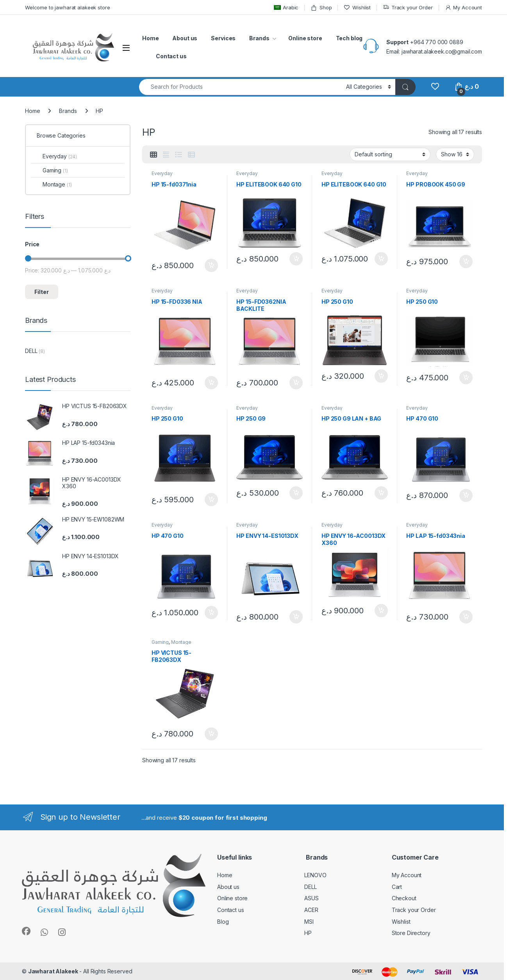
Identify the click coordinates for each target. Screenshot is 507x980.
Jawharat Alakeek (53, 971)
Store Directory (411, 933)
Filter (42, 292)
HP (308, 933)
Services (223, 38)
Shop (321, 8)
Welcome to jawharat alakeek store (67, 7)
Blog (223, 922)
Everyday (162, 173)
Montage (181, 642)
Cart (397, 887)
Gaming (160, 642)
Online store (305, 38)
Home (150, 38)
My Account (463, 8)
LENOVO (315, 875)
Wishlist (357, 8)
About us (185, 38)
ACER (311, 910)
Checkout (404, 898)
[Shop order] (390, 154)
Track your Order (408, 8)
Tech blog (349, 38)
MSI (309, 922)
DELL (31, 351)
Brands (259, 38)
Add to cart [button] (211, 265)
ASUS (311, 898)
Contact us (171, 56)
